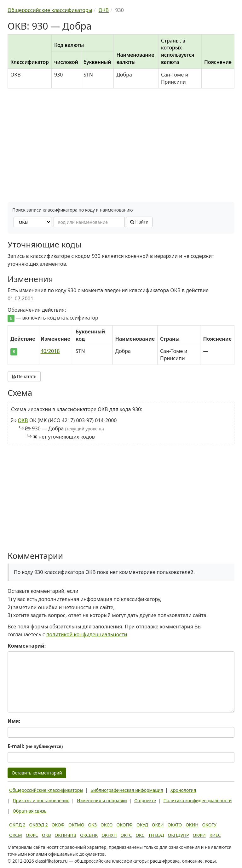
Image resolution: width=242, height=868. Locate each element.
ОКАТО (175, 825)
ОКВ (23, 420)
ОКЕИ (158, 825)
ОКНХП (109, 835)
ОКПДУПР (179, 835)
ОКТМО (76, 825)
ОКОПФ (125, 825)
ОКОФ (58, 825)
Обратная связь (29, 811)
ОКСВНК (89, 835)
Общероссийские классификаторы (46, 790)
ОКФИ (199, 835)
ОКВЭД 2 (39, 825)
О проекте (145, 800)
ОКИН (192, 825)
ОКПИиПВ (66, 835)
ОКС (140, 835)
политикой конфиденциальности (87, 634)
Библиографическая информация (127, 790)
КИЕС (215, 835)
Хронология (183, 790)
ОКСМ (16, 835)
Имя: (14, 721)
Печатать (24, 376)
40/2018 (50, 351)
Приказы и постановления (41, 800)
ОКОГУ (210, 825)
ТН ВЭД (156, 835)
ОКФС (32, 835)
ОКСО (107, 825)
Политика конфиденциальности (197, 800)
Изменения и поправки (102, 800)
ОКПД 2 (17, 825)
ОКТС (126, 835)
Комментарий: (27, 646)
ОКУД (142, 825)
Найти (139, 222)
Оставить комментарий (37, 773)
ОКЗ (92, 825)
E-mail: (35, 746)
